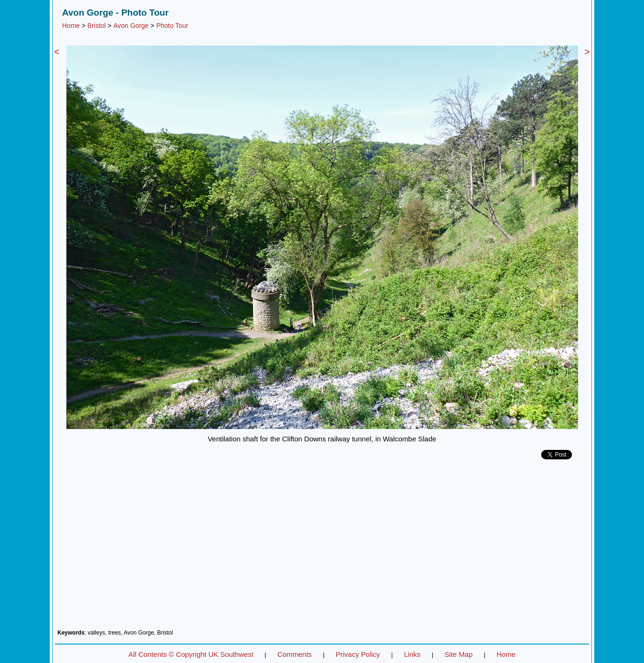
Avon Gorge (131, 26)
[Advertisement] (322, 548)
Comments (295, 654)
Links (412, 654)
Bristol (96, 26)
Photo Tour (172, 26)
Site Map (458, 654)
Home (71, 26)
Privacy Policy (358, 654)
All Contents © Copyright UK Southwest (191, 654)
